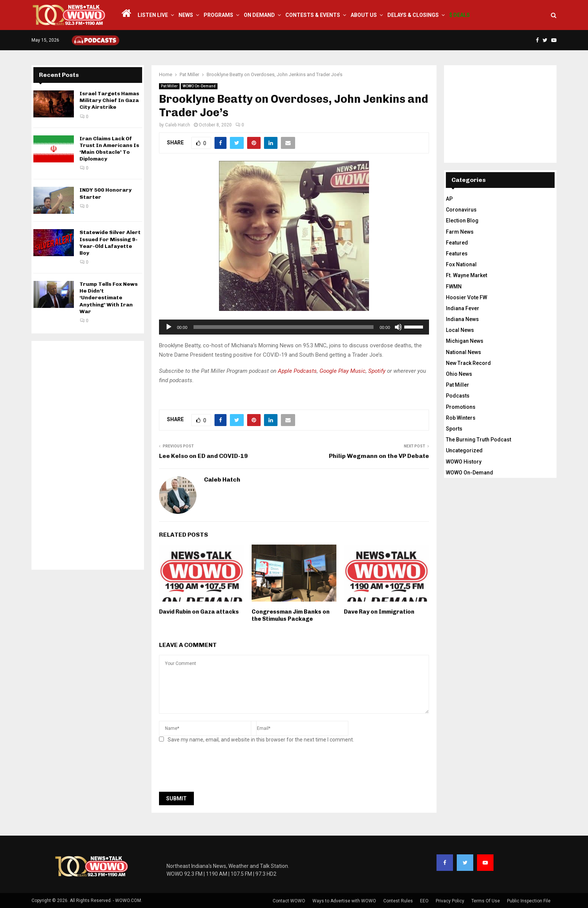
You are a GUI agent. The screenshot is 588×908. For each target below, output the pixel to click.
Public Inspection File (529, 901)
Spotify (377, 371)
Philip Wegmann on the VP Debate (379, 456)
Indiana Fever (463, 308)
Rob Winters (461, 418)
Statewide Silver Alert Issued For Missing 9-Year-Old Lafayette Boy (110, 243)
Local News (460, 330)
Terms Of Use (486, 901)
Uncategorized (464, 450)
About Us (364, 15)
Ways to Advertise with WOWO (344, 901)
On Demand (259, 15)
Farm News (460, 232)
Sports (454, 429)
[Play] (169, 327)
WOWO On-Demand (199, 86)
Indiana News (462, 319)
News (186, 15)
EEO (424, 901)
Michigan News (465, 341)
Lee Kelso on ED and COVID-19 (203, 456)
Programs (218, 15)
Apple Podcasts (297, 371)
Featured (457, 243)
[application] (294, 327)
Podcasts (458, 396)
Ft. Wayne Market (466, 275)
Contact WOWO (289, 901)
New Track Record (468, 363)
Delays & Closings (413, 15)
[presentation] (216, 770)
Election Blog (462, 221)
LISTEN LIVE (153, 15)
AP (449, 199)
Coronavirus (461, 210)
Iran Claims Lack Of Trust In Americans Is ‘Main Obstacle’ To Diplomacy (109, 149)
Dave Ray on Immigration (379, 612)
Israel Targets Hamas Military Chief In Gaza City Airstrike (109, 100)
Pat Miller (169, 86)
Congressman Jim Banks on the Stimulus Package (291, 615)
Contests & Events (313, 15)
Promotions (461, 407)
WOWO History (464, 462)
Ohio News (459, 374)
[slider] (284, 327)
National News (463, 352)
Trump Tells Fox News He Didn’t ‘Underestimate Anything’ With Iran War (109, 298)
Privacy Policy (450, 901)
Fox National (461, 264)
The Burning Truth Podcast (478, 440)
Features (457, 254)
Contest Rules (398, 901)
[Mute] (398, 327)
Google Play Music (343, 371)
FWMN (454, 287)
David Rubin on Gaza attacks (199, 612)
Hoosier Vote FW (466, 297)
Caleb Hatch (178, 125)
